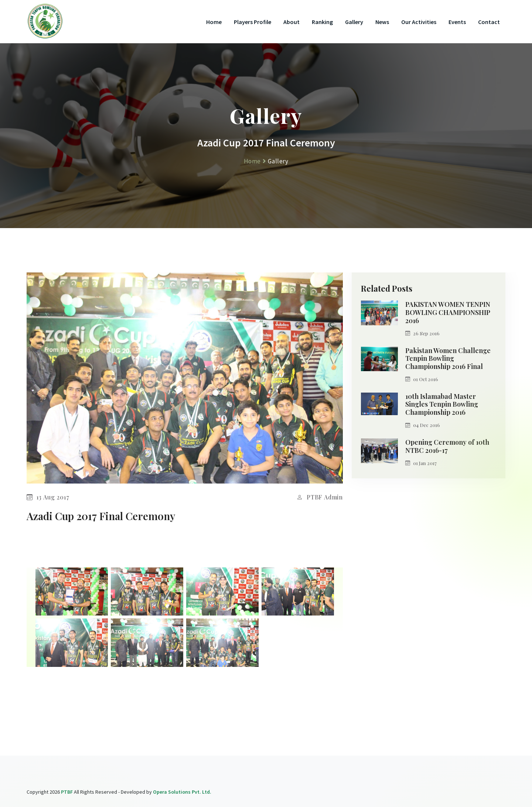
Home (214, 22)
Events (457, 22)
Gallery (354, 22)
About (291, 22)
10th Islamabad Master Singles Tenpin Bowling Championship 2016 (442, 405)
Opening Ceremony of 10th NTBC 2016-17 (447, 446)
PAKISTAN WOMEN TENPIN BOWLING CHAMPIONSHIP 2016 (448, 313)
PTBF (67, 792)
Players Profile (253, 22)
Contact (489, 22)
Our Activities (419, 22)
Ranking (322, 22)
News (382, 22)
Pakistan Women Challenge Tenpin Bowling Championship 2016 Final (448, 359)
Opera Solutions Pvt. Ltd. (182, 792)
